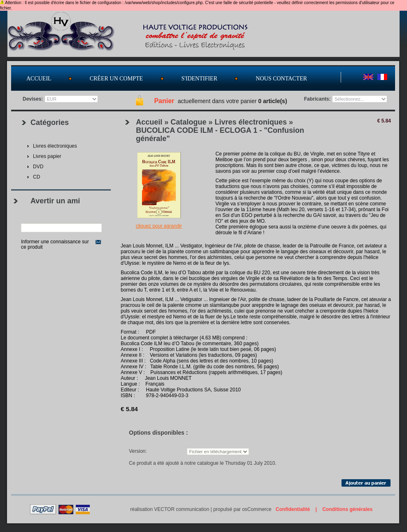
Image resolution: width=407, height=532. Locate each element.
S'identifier (199, 79)
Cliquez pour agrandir (159, 226)
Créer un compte (116, 79)
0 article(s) (273, 101)
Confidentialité (293, 509)
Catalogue (188, 122)
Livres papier (47, 156)
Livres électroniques (251, 122)
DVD (38, 167)
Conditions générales (347, 509)
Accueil (39, 79)
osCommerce (257, 509)
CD (36, 177)
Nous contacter (282, 79)
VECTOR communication (182, 509)
